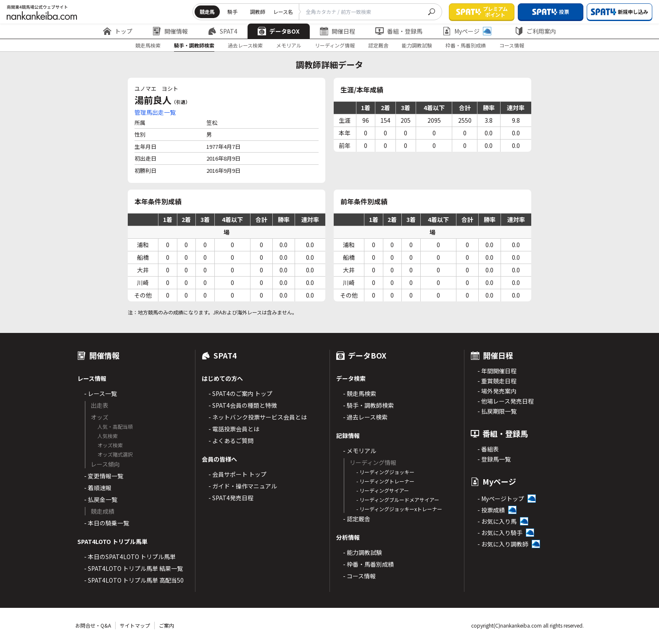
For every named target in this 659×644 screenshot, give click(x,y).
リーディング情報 (335, 45)
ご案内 (166, 625)
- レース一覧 (100, 393)
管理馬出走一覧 (155, 112)
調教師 (258, 12)
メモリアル (289, 45)
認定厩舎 (378, 45)
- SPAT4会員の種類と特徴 (243, 405)
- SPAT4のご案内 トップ (240, 393)
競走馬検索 (148, 45)
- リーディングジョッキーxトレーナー (399, 509)
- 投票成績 (491, 510)
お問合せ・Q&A (93, 625)
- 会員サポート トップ (237, 474)
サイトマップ (135, 625)
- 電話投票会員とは (234, 429)
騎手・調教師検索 (194, 45)
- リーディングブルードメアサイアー (398, 500)
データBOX (279, 31)
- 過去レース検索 (365, 417)
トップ (118, 31)
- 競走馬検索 (360, 393)
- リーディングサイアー (383, 490)
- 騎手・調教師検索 (368, 405)
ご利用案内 (535, 31)
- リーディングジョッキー (385, 472)
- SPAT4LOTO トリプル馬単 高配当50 (134, 580)
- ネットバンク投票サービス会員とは (258, 417)
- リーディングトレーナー (385, 481)
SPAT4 (223, 31)
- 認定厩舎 (357, 519)
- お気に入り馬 (497, 521)
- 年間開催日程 (497, 371)
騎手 (232, 12)
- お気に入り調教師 (503, 544)
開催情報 (170, 31)
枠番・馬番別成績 (466, 45)
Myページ (467, 31)
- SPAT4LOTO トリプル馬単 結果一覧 (133, 568)
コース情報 (512, 45)
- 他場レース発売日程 (506, 401)
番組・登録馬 (399, 31)
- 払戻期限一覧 (497, 411)
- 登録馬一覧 (494, 459)
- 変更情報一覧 (104, 476)
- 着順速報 (98, 488)
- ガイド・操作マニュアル (243, 486)
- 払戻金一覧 (101, 499)
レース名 (283, 12)
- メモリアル (360, 451)
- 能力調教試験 (362, 552)
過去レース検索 (245, 45)
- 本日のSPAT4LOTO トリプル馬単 (130, 557)
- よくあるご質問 (231, 441)
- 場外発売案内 (497, 391)
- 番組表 (488, 449)
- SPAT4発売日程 (231, 498)
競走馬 (207, 12)
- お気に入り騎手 (500, 533)
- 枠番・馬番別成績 (368, 564)
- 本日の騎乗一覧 (107, 523)
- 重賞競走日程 (497, 381)
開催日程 (337, 31)
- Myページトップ (501, 499)
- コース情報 (359, 576)
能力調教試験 (417, 45)
